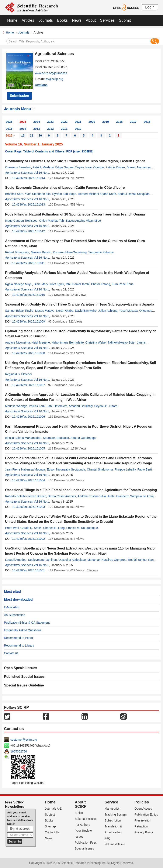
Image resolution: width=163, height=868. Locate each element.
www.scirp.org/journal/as (51, 73)
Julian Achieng (108, 311)
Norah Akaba (65, 311)
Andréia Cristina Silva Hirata (96, 496)
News (77, 20)
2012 (50, 129)
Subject (50, 814)
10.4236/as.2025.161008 (29, 353)
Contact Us (52, 832)
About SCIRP (81, 804)
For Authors (82, 825)
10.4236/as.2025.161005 (29, 448)
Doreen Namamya (139, 167)
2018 (119, 122)
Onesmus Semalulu (18, 167)
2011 (64, 129)
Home (12, 20)
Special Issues (84, 848)
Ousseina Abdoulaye (72, 560)
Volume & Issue (115, 844)
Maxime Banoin (41, 252)
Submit (125, 20)
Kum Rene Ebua (123, 284)
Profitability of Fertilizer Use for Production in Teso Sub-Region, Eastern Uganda (75, 161)
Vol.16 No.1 (41, 173)
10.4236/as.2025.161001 (29, 570)
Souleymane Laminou (42, 560)
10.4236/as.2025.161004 (29, 480)
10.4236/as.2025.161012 (29, 231)
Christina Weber (96, 342)
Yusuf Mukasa (128, 311)
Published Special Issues (24, 677)
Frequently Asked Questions (23, 630)
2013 (37, 129)
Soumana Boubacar (56, 438)
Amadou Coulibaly (81, 406)
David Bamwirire (86, 311)
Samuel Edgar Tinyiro (19, 311)
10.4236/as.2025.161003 (29, 507)
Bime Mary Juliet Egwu (49, 284)
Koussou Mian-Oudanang (70, 252)
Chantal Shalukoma (100, 469)
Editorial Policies (86, 819)
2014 (23, 129)
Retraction (141, 826)
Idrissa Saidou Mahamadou (23, 438)
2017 (133, 122)
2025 (23, 122)
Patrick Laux (37, 406)
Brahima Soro (14, 194)
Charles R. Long (54, 528)
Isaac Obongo (95, 167)
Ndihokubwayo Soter (122, 342)
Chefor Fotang (101, 284)
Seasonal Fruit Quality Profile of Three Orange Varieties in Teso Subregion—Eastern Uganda (80, 304)
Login (150, 7)
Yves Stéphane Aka (38, 194)
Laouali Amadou (16, 560)
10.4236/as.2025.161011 (29, 263)
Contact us (11, 653)
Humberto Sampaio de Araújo (136, 496)
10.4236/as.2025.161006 (29, 417)
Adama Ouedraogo (83, 438)
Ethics (79, 813)
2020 (92, 122)
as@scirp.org (54, 79)
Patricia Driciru (115, 167)
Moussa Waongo (16, 406)
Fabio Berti (145, 469)
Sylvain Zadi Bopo (64, 194)
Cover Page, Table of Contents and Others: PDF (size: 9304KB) (49, 151)
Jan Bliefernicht (57, 406)
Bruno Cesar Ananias (62, 496)
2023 (50, 122)
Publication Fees (86, 843)
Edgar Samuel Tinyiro (70, 167)
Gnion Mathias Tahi (52, 221)
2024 (37, 122)
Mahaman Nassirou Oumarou (107, 560)
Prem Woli (12, 528)
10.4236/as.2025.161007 (29, 385)
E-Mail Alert (12, 607)
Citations (41, 85)
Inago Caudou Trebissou (21, 221)
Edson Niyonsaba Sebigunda (66, 469)
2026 (9, 122)
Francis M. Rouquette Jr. (82, 528)
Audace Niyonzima (18, 342)
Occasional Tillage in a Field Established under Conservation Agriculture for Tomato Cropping (81, 490)
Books (62, 20)
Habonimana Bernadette (68, 342)
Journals (46, 20)
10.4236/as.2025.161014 (29, 178)
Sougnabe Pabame (101, 252)
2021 (78, 122)
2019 (106, 122)
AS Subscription (15, 615)
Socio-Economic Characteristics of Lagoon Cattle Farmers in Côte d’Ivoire (65, 188)
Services (107, 20)
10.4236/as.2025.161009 (29, 321)
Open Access (143, 809)
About (91, 20)
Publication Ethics (146, 814)
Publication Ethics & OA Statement (27, 623)
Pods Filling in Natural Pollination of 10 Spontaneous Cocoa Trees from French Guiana (75, 214)
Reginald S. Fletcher (19, 374)
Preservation (143, 820)
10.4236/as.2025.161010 (29, 295)
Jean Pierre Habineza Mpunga (25, 469)
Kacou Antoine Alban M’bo (84, 221)
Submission (19, 96)
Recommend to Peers (18, 638)
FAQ (108, 838)
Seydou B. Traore (106, 406)
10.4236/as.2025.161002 (29, 539)
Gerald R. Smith (31, 528)
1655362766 (19, 751)
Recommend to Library (19, 645)
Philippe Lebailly (125, 469)
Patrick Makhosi (43, 167)
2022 (64, 122)
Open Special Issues (21, 668)
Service (111, 802)
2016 (147, 122)
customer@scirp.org (24, 740)
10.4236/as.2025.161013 (29, 204)
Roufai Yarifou (137, 560)
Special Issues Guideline (24, 685)
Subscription (113, 820)
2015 (9, 129)
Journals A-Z (53, 809)
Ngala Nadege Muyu (19, 284)
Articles (28, 20)
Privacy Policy (144, 832)
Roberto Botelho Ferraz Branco (26, 496)
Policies (142, 802)
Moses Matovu (45, 311)
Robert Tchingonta (17, 252)
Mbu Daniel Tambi (78, 284)
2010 (78, 129)
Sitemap (50, 826)
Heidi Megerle (41, 342)
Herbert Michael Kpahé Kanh (97, 194)
